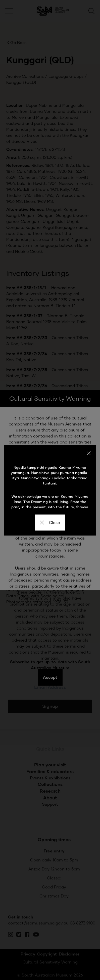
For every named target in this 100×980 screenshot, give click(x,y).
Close (50, 522)
